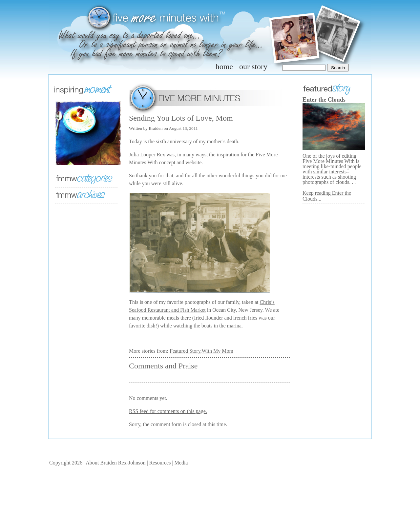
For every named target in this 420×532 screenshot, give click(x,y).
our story (253, 67)
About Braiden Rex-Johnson (115, 463)
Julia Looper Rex (147, 155)
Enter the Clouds (324, 100)
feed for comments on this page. (168, 411)
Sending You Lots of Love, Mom (181, 118)
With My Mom (218, 351)
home (224, 67)
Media (181, 463)
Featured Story (185, 351)
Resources (160, 463)
